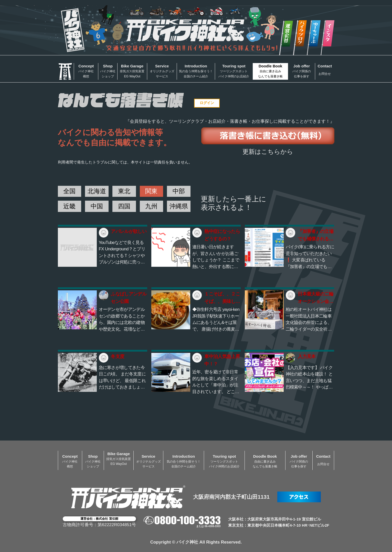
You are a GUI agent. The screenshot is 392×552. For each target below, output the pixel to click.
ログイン (207, 103)
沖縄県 (179, 206)
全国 (69, 191)
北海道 (97, 191)
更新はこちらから (268, 152)
